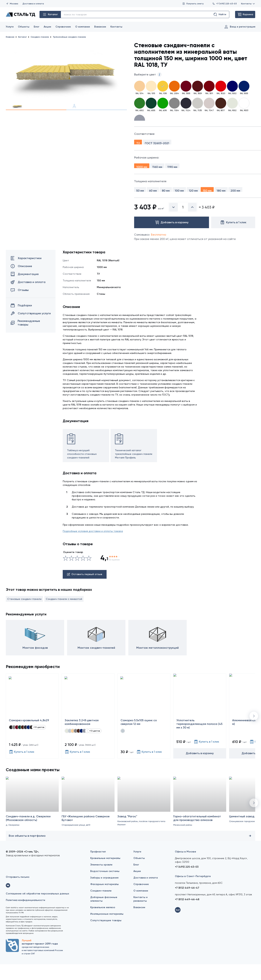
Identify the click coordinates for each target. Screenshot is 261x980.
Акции (47, 27)
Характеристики (26, 274)
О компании (83, 27)
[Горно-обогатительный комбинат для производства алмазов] (200, 823)
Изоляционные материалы (107, 930)
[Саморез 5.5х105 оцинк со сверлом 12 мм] (144, 732)
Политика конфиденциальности (25, 916)
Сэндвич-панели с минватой (64, 615)
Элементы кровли (101, 880)
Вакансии (100, 27)
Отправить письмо (18, 893)
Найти (220, 14)
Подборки (21, 321)
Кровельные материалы (105, 874)
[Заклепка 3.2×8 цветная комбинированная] (88, 732)
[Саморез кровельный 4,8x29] (32, 732)
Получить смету (193, 4)
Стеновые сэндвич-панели (24, 615)
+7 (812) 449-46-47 (187, 904)
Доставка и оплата (33, 4)
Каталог (50, 14)
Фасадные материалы (104, 900)
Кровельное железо (103, 923)
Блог (37, 27)
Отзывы (20, 306)
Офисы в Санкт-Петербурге (193, 892)
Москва (12, 4)
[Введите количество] (183, 223)
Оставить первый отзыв (85, 590)
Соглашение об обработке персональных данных (37, 909)
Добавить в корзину (200, 769)
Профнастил (98, 867)
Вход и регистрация (240, 27)
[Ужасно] (66, 574)
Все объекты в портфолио (130, 852)
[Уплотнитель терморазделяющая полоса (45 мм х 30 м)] (200, 732)
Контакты (248, 4)
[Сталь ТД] (20, 14)
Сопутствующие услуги (31, 329)
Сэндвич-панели (101, 906)
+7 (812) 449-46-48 (187, 915)
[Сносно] (69, 574)
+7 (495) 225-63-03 (224, 4)
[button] (254, 732)
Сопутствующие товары (106, 936)
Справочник (63, 27)
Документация (25, 290)
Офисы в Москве (186, 867)
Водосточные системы (105, 887)
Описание (21, 282)
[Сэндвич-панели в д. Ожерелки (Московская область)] (32, 823)
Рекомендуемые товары (25, 338)
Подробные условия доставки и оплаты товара (93, 547)
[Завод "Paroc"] (144, 823)
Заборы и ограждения (104, 893)
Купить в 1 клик (22, 768)
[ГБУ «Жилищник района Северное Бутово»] (88, 823)
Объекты (24, 27)
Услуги (10, 27)
